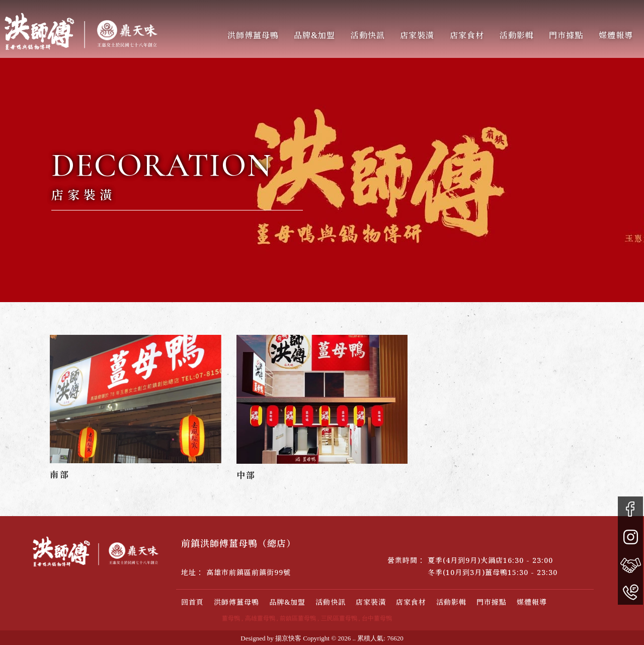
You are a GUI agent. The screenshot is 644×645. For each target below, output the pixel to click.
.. (354, 638)
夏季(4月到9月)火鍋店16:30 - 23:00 (490, 560)
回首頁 (192, 602)
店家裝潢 (412, 35)
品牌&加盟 (309, 35)
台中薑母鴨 (377, 618)
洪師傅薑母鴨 (248, 35)
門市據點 (561, 35)
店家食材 (411, 602)
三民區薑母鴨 (339, 618)
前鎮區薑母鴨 (298, 618)
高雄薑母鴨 (260, 618)
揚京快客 (288, 638)
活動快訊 (362, 35)
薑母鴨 (231, 618)
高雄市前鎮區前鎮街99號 (249, 572)
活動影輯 (511, 35)
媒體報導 (610, 35)
